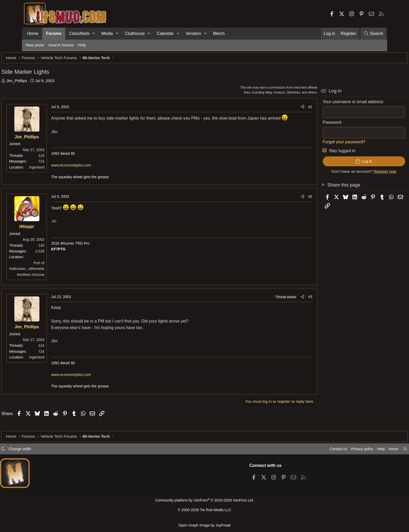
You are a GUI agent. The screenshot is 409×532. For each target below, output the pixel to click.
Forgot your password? (320, 144)
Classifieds (79, 33)
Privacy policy (336, 451)
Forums (54, 33)
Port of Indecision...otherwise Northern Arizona (51, 278)
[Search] (373, 34)
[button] (94, 34)
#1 (286, 109)
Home (33, 33)
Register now (360, 174)
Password (307, 125)
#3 (286, 306)
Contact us (311, 451)
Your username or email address (328, 104)
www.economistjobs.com (96, 175)
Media (107, 33)
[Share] (278, 109)
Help (82, 45)
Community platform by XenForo (204, 502)
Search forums (61, 45)
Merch (219, 33)
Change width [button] (44, 451)
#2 (286, 206)
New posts (35, 45)
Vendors (193, 33)
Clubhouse (135, 33)
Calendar (165, 33)
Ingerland (61, 170)
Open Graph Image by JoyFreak (204, 525)
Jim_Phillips (41, 83)
